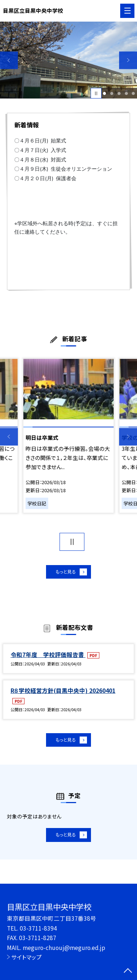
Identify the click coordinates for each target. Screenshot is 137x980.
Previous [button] (9, 60)
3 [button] (119, 93)
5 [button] (134, 93)
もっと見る (65, 573)
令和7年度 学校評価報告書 (48, 657)
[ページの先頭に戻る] (128, 971)
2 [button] (112, 93)
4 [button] (126, 93)
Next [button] (128, 60)
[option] (68, 60)
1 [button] (105, 93)
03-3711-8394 (38, 928)
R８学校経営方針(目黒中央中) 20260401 (63, 693)
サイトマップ (26, 957)
